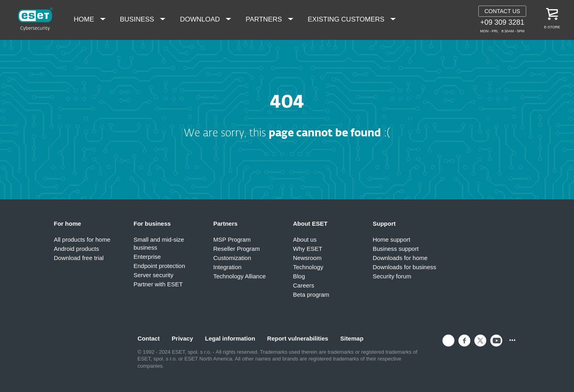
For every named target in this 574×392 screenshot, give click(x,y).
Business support (396, 249)
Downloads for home (400, 258)
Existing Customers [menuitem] (347, 19)
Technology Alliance (240, 276)
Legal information (230, 338)
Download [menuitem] (201, 19)
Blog (299, 276)
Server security (153, 275)
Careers (304, 285)
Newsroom (307, 258)
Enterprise (147, 257)
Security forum (392, 276)
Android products (76, 249)
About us (305, 239)
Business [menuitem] (138, 19)
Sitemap (352, 338)
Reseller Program (237, 249)
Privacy (182, 338)
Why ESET (308, 249)
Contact (149, 338)
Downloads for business (404, 267)
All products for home (82, 239)
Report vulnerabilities (298, 338)
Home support (391, 239)
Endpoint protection (159, 266)
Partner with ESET (158, 284)
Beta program (311, 294)
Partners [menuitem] (265, 19)
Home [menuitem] (85, 19)
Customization (232, 258)
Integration (227, 267)
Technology (308, 267)
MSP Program (232, 239)
